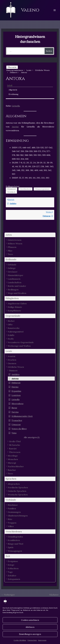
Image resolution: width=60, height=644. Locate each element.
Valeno (30, 10)
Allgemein (13, 90)
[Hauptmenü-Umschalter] (55, 10)
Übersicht (12, 67)
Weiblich (11, 192)
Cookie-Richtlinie (20, 640)
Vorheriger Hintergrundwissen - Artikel (15, 595)
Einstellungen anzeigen (30, 634)
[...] (26, 51)
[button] (30, 235)
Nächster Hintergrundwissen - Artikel (45, 595)
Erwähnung (13, 94)
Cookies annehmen (30, 620)
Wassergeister (42, 189)
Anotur (15, 127)
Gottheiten (25, 189)
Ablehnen (30, 627)
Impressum (42, 640)
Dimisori (11, 189)
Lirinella (16, 106)
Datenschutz (32, 640)
